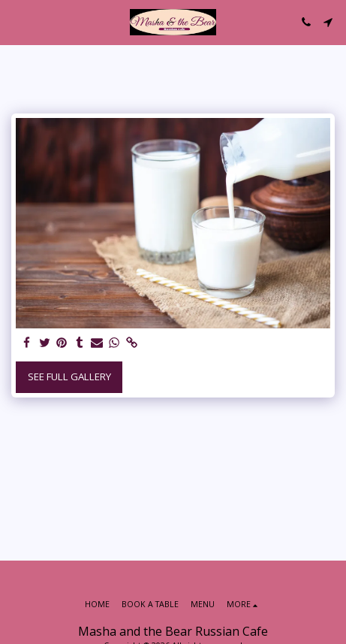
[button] (17, 21)
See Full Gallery (69, 376)
